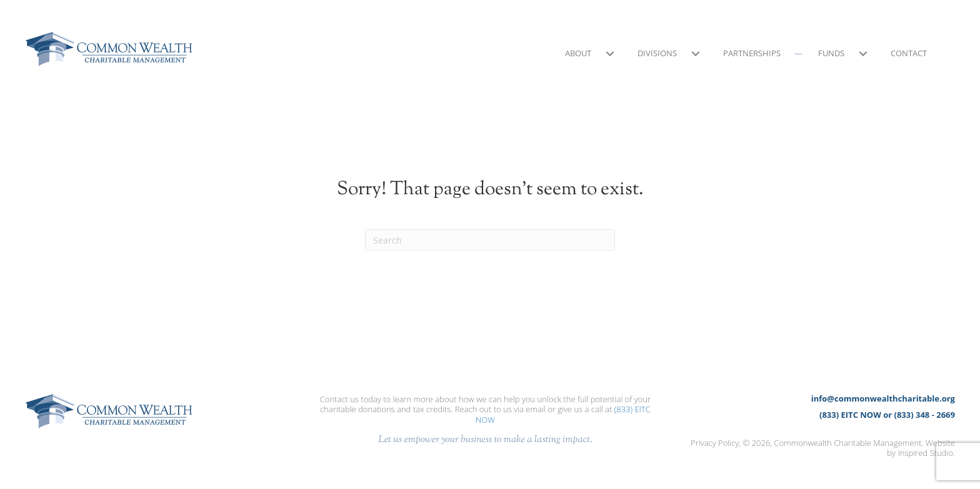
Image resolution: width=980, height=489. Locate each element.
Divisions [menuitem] (657, 53)
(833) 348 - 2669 (925, 415)
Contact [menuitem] (909, 53)
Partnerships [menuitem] (752, 53)
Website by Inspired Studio (921, 448)
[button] (610, 53)
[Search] (490, 240)
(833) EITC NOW (850, 415)
